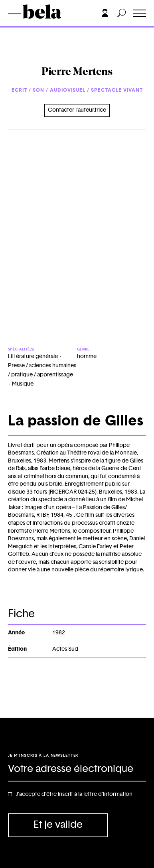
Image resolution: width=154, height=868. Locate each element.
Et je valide (58, 825)
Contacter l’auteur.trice (77, 110)
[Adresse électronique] (77, 770)
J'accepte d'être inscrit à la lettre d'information (74, 794)
